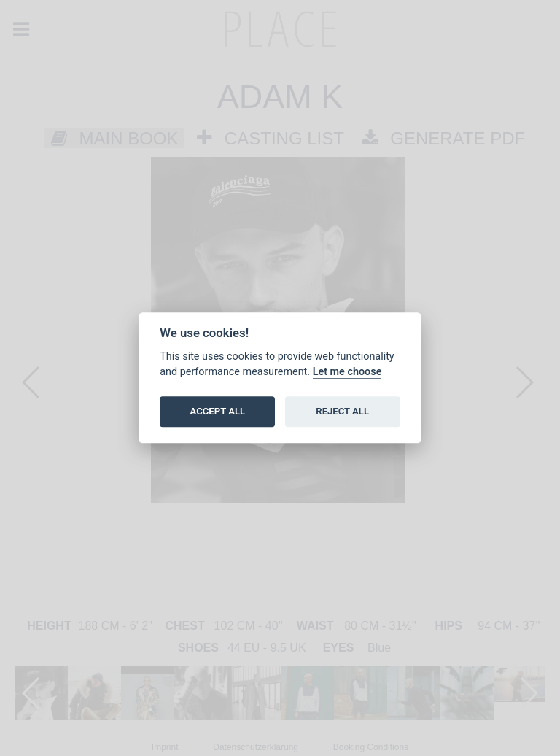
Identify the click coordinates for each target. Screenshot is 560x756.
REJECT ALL (342, 411)
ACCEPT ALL (218, 411)
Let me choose (347, 372)
